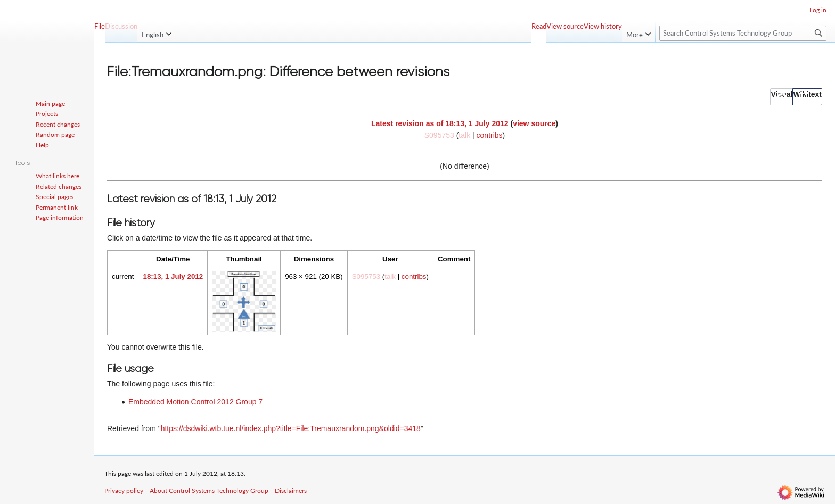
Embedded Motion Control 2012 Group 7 (195, 402)
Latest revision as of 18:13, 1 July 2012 (440, 123)
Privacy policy (124, 490)
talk (464, 135)
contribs (490, 135)
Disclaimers (291, 490)
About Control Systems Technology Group (209, 490)
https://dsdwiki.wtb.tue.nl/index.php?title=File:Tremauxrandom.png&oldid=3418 (291, 428)
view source (534, 123)
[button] (781, 97)
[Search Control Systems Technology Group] (743, 33)
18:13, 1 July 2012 (173, 276)
